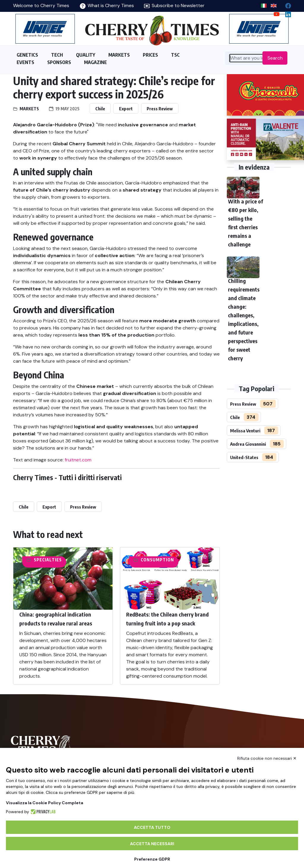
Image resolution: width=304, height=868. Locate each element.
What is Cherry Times (107, 5)
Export (126, 109)
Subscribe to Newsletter (174, 5)
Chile (100, 109)
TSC (175, 55)
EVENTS (25, 62)
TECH (57, 55)
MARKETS (119, 55)
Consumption (157, 560)
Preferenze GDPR (152, 859)
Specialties (48, 560)
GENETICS (27, 55)
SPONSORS (59, 62)
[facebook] (286, 4)
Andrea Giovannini (248, 444)
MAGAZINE (95, 62)
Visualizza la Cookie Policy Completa (45, 803)
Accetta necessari (152, 844)
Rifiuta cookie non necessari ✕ (267, 758)
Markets (29, 109)
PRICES (150, 55)
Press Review (160, 109)
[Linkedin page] (286, 13)
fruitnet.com (78, 460)
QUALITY (86, 55)
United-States (244, 457)
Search (275, 58)
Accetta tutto (152, 827)
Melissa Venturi (245, 431)
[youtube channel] (274, 13)
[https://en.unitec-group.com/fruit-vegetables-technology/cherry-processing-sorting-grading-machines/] (45, 29)
